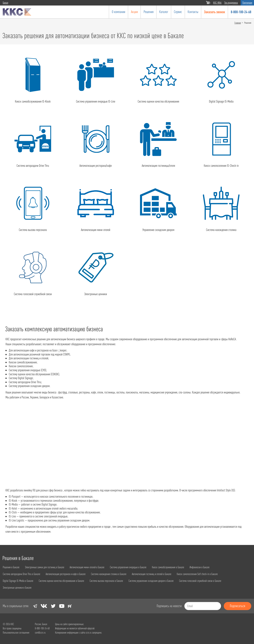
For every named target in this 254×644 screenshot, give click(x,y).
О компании (118, 12)
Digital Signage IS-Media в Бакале (19, 580)
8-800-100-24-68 (241, 12)
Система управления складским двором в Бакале (162, 580)
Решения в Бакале (12, 567)
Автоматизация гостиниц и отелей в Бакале (162, 574)
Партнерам (247, 3)
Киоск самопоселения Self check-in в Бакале (211, 574)
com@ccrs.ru (40, 632)
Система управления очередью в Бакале (137, 567)
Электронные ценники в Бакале (18, 587)
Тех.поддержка (231, 3)
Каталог (164, 12)
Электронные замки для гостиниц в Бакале (47, 567)
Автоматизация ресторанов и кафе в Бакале (70, 574)
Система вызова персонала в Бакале (114, 580)
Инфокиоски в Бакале (213, 567)
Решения (149, 12)
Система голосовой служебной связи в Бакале (214, 580)
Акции (134, 12)
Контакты (193, 12)
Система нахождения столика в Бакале (116, 574)
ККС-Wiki (217, 3)
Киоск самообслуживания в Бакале (180, 567)
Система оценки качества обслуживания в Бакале (66, 580)
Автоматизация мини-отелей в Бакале (93, 567)
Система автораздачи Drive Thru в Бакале (23, 574)
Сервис (178, 12)
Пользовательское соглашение (16, 632)
